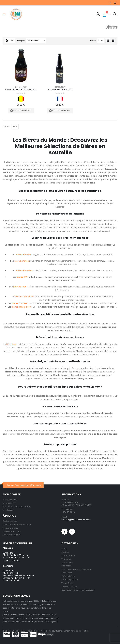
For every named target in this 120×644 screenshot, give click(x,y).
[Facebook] (110, 3)
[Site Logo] (16, 14)
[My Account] (98, 14)
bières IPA (22, 277)
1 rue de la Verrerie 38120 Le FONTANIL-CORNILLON (77, 504)
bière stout (11, 344)
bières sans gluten (21, 307)
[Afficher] (100, 41)
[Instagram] (115, 3)
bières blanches (24, 271)
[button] (5, 14)
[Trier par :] (36, 41)
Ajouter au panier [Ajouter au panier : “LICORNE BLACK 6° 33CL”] (61, 110)
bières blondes (24, 255)
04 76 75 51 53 (68, 512)
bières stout (20, 287)
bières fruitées (19, 303)
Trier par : (21, 41)
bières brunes (22, 261)
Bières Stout (60, 87)
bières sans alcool (25, 296)
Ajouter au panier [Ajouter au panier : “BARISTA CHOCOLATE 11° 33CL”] (22, 110)
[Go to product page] (21, 66)
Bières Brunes (21, 87)
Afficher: (93, 41)
